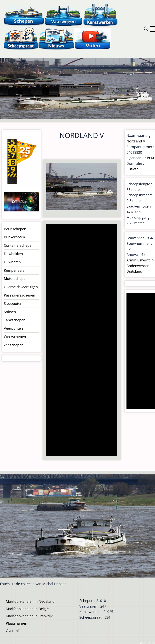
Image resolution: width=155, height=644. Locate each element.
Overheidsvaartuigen (21, 287)
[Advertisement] (81, 341)
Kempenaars (14, 270)
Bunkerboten (14, 237)
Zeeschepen (14, 345)
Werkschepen (15, 337)
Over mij (13, 631)
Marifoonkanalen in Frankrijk (29, 616)
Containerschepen (19, 245)
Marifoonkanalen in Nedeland (30, 601)
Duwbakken (13, 254)
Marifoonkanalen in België (27, 609)
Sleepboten (13, 303)
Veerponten (13, 328)
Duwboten (12, 262)
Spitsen (10, 312)
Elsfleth (132, 169)
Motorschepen (16, 278)
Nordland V (136, 141)
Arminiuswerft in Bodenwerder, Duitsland (140, 266)
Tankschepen (15, 320)
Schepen (86, 601)
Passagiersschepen (19, 295)
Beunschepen (15, 229)
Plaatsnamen (16, 623)
